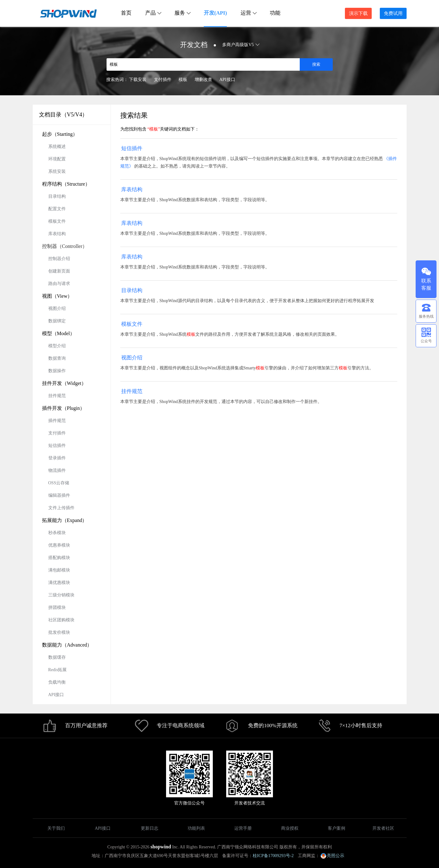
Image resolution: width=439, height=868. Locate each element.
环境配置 (57, 159)
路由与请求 (59, 284)
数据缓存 (57, 657)
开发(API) (215, 13)
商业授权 (290, 828)
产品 (153, 13)
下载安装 (138, 80)
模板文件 (57, 221)
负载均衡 (57, 682)
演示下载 (358, 13)
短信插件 (57, 446)
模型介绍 (57, 346)
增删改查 (203, 80)
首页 (126, 13)
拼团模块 (57, 607)
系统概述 (57, 147)
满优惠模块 (59, 583)
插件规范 (57, 421)
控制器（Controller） (65, 246)
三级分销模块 (61, 595)
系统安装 (57, 171)
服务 (182, 13)
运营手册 (243, 828)
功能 (275, 13)
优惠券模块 (59, 545)
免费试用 (393, 13)
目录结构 (57, 196)
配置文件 (57, 209)
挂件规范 (57, 396)
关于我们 (56, 828)
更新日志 (150, 828)
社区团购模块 (61, 620)
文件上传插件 (61, 508)
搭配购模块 (59, 558)
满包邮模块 (59, 570)
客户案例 (336, 828)
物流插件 (57, 470)
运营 (248, 13)
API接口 (227, 80)
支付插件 (163, 80)
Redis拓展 (58, 670)
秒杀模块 (57, 533)
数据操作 (57, 371)
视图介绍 (57, 308)
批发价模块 (59, 632)
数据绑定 (57, 321)
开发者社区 (383, 828)
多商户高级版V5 (240, 45)
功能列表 (196, 828)
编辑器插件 (59, 495)
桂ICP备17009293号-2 (273, 856)
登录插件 (57, 458)
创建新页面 (59, 271)
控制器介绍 (59, 259)
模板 (183, 80)
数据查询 (57, 358)
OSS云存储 (59, 483)
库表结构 (57, 234)
